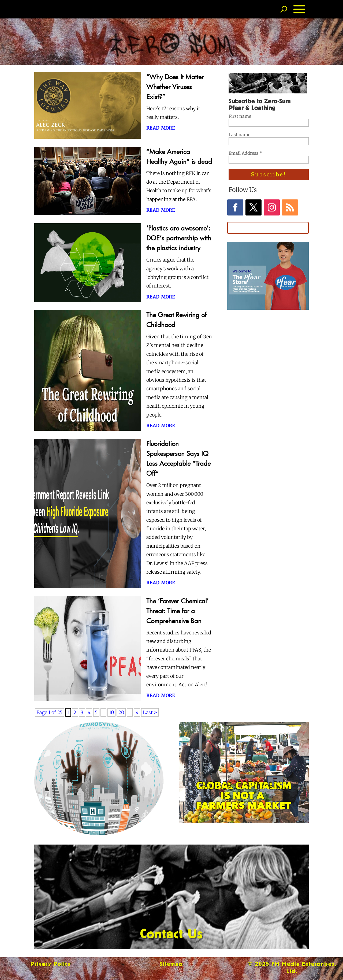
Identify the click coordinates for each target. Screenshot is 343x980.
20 (121, 712)
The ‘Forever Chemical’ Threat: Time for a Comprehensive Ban (177, 611)
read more (161, 127)
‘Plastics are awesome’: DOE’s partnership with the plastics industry (179, 238)
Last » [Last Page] (150, 712)
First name (240, 116)
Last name (239, 135)
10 (111, 712)
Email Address (245, 153)
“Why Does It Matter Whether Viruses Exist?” (175, 87)
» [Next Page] (137, 712)
